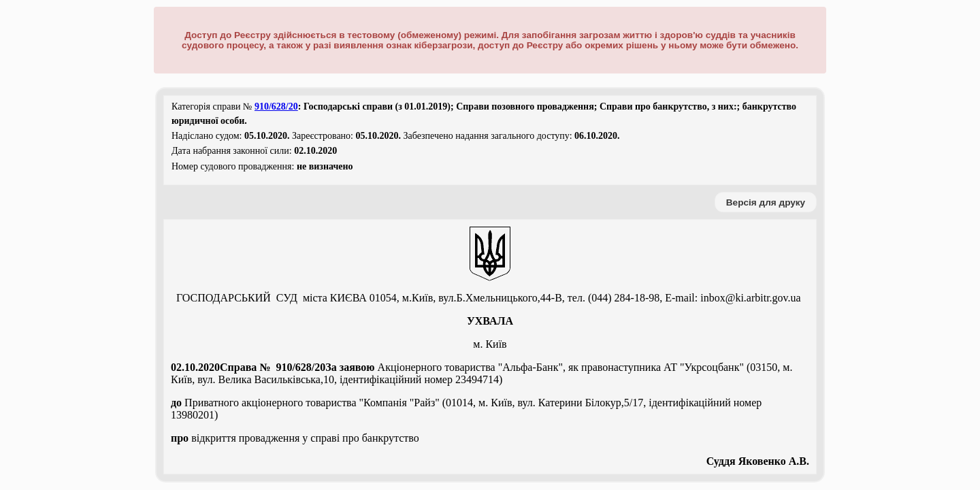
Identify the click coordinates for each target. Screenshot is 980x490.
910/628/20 (276, 107)
